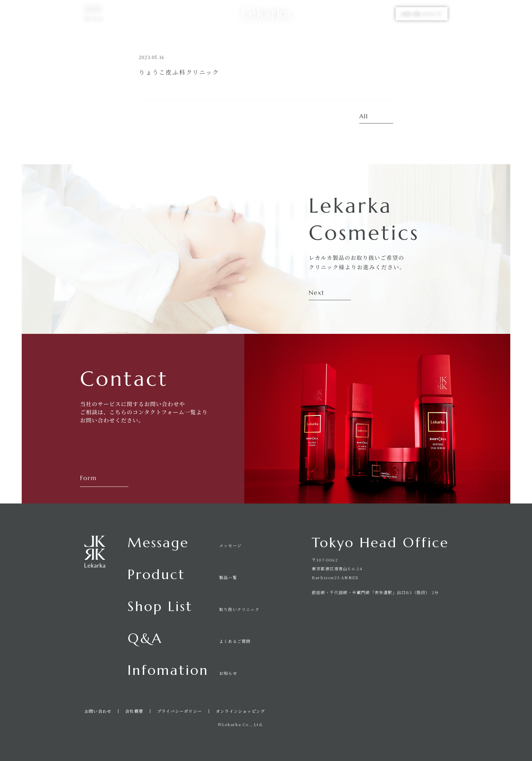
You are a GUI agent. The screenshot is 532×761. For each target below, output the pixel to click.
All (364, 117)
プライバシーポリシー (179, 711)
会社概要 (134, 711)
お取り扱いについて (422, 14)
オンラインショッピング (240, 711)
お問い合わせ (98, 711)
